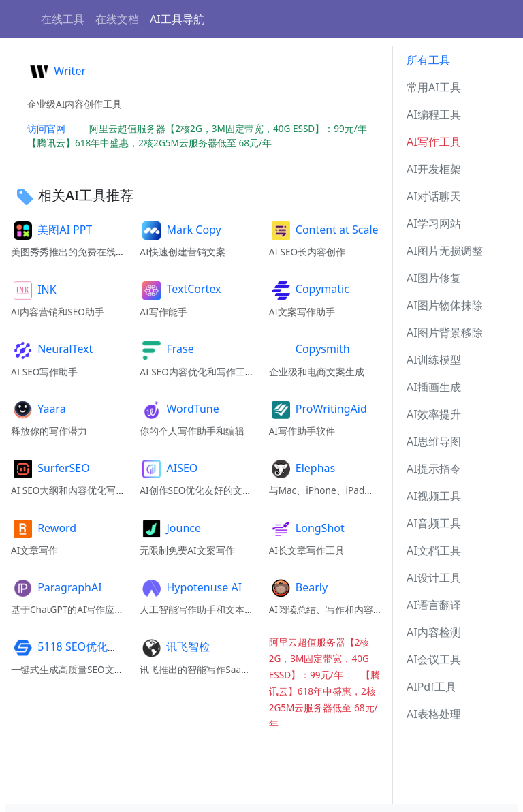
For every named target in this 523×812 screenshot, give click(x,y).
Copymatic (309, 289)
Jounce (170, 528)
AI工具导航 (177, 19)
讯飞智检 (175, 646)
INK (34, 290)
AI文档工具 (434, 550)
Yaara (38, 409)
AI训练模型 (434, 360)
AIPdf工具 (431, 687)
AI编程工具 (434, 114)
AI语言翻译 (434, 605)
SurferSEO (50, 468)
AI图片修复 (434, 278)
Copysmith (310, 349)
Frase (167, 349)
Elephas (302, 468)
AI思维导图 (434, 441)
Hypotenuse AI (191, 587)
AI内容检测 (434, 632)
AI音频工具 (434, 523)
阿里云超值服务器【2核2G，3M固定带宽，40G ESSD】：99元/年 (233, 128)
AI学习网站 (434, 223)
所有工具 (428, 60)
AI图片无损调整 (445, 251)
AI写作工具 (434, 142)
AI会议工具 (434, 659)
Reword (44, 528)
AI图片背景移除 (445, 332)
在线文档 (117, 19)
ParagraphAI (57, 587)
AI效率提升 (434, 414)
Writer (57, 71)
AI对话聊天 (434, 196)
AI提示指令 (434, 469)
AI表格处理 (434, 714)
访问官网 (46, 128)
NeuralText (52, 349)
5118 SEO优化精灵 (70, 646)
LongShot (307, 528)
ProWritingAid (318, 409)
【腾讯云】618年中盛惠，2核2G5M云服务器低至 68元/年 (154, 143)
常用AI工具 (434, 87)
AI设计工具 (434, 578)
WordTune (179, 409)
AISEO (169, 468)
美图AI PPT (51, 230)
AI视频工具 (434, 496)
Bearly (298, 587)
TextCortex (180, 289)
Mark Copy (180, 230)
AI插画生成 (434, 387)
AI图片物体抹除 (445, 305)
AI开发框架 (434, 169)
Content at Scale (324, 230)
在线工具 (63, 19)
